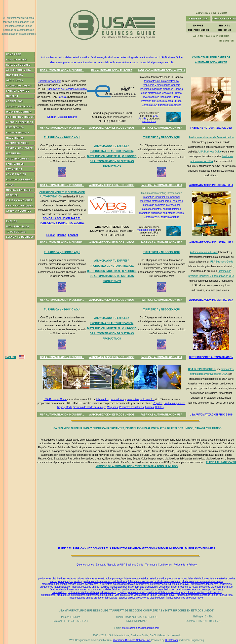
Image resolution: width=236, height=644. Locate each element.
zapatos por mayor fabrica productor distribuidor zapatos (149, 592)
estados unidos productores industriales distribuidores (179, 579)
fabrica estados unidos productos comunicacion (154, 581)
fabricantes (102, 399)
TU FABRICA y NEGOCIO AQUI (62, 137)
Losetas (149, 407)
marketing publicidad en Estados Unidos (161, 213)
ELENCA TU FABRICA (71, 549)
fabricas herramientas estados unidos (197, 595)
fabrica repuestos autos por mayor (185, 598)
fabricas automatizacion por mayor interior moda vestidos (117, 579)
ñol (76, 235)
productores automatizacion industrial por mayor (163, 584)
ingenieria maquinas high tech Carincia (161, 89)
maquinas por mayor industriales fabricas (98, 589)
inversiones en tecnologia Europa (161, 97)
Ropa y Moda (64, 407)
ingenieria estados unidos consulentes (77, 584)
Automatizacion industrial (204, 252)
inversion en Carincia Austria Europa (161, 101)
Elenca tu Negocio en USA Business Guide (120, 565)
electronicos (149, 121)
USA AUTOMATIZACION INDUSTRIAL (62, 70)
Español (62, 117)
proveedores (117, 399)
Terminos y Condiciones (158, 565)
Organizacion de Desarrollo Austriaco (66, 89)
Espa (71, 235)
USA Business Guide (171, 57)
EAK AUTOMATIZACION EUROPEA (112, 70)
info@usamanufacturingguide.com (140, 628)
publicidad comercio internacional (161, 205)
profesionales (147, 399)
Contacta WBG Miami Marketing (162, 217)
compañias (133, 399)
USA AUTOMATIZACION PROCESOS (211, 415)
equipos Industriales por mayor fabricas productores (129, 587)
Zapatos (158, 403)
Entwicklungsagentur (49, 81)
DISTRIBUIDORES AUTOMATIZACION (211, 357)
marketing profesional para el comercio (161, 201)
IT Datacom (171, 640)
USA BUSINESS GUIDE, (202, 369)
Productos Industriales (131, 407)
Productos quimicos (175, 403)
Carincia (62, 97)
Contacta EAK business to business (161, 105)
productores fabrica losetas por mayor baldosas (148, 589)
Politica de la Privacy (185, 565)
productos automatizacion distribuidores (105, 581)
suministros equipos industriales (117, 584)
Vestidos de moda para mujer (89, 407)
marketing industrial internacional (161, 197)
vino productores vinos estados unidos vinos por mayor (145, 595)
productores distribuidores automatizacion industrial (85, 595)
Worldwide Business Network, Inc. (132, 640)
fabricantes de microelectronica (161, 81)
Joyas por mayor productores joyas (178, 587)
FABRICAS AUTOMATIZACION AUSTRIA (162, 70)
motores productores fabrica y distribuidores (92, 592)
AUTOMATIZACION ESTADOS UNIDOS (112, 128)
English (52, 117)
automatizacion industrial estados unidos (77, 587)
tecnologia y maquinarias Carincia (161, 85)
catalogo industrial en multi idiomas (161, 209)
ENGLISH (10, 357)
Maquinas (112, 407)
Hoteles (159, 407)
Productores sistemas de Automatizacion (211, 137)
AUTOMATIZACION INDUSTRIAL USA (211, 185)
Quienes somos (85, 565)
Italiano (72, 117)
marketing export (146, 230)
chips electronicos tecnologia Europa (162, 93)
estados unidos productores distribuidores (141, 598)
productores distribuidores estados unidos (61, 579)
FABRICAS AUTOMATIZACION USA (161, 128)
